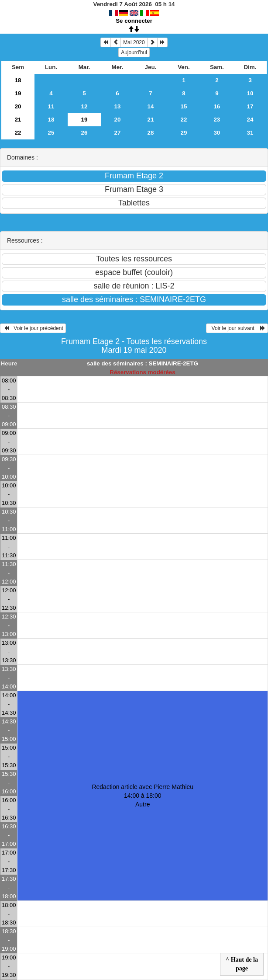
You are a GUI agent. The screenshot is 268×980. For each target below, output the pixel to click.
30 (217, 133)
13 (118, 106)
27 (118, 133)
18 (18, 80)
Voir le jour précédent (33, 328)
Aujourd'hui (134, 52)
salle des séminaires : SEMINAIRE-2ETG (143, 363)
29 (184, 133)
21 (18, 120)
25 (51, 133)
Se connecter (134, 21)
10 (250, 93)
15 (184, 106)
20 (18, 106)
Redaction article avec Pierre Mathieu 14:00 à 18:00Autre (143, 796)
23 (217, 120)
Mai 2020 (134, 42)
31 (250, 133)
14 (151, 106)
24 (250, 120)
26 (84, 133)
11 (51, 106)
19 (18, 93)
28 (151, 133)
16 (217, 106)
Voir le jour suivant (237, 328)
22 (184, 120)
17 (250, 106)
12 (84, 106)
